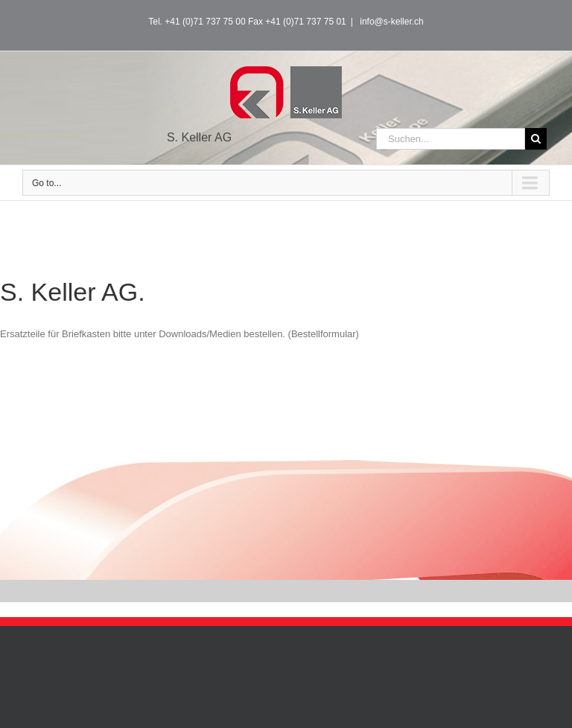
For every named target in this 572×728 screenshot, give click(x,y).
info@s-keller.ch (391, 22)
